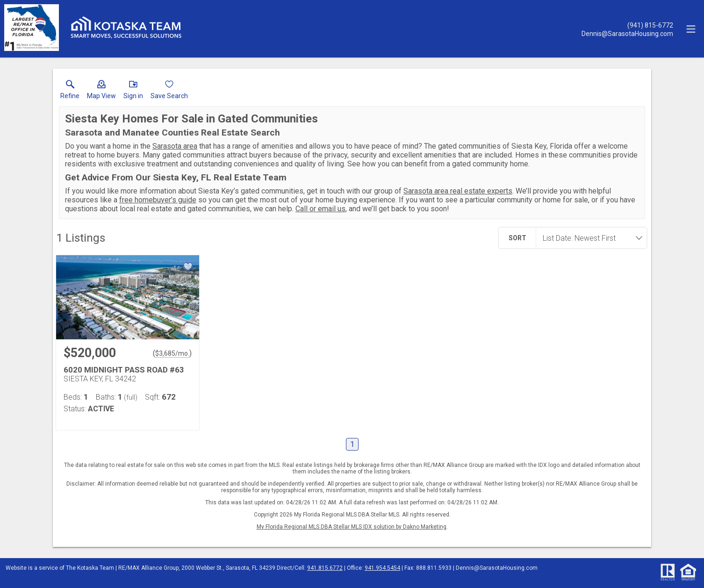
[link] (70, 92)
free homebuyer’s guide (158, 200)
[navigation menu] (691, 29)
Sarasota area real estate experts (458, 191)
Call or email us (320, 209)
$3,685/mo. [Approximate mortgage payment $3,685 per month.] (172, 353)
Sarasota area (175, 146)
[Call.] (627, 25)
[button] (101, 92)
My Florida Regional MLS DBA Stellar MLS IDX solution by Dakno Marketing (352, 527)
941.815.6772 (325, 568)
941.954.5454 (382, 568)
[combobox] (589, 238)
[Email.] (627, 33)
